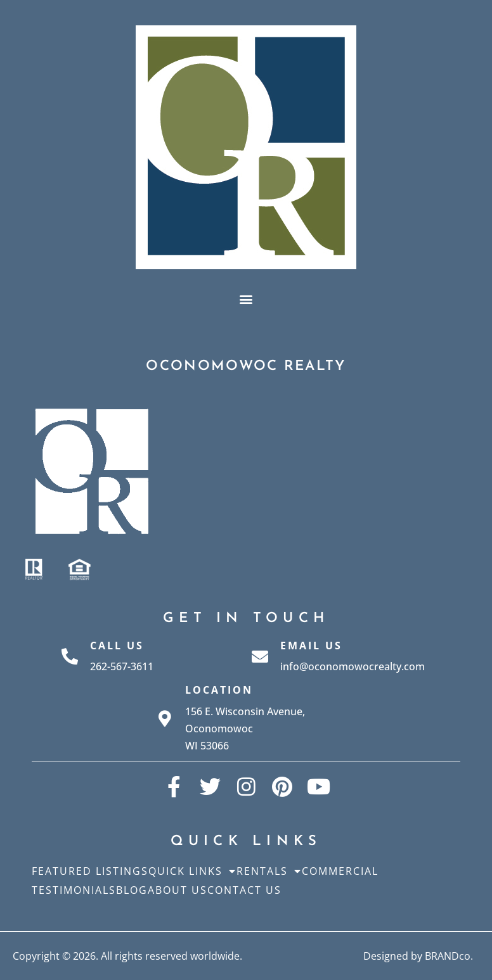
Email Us (311, 646)
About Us (178, 890)
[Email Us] (260, 656)
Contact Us (244, 890)
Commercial (340, 871)
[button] (246, 299)
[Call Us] (70, 656)
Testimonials (74, 890)
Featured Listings (90, 871)
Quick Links (192, 871)
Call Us (117, 646)
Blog (132, 890)
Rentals (269, 871)
